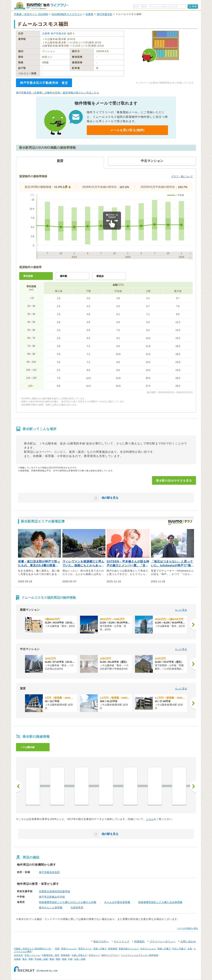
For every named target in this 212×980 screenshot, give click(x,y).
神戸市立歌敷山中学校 (52, 897)
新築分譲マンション (129, 949)
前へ (19, 786)
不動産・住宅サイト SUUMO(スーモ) (33, 949)
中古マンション (148, 949)
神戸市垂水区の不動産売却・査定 (44, 83)
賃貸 (57, 949)
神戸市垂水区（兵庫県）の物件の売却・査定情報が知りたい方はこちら (58, 93)
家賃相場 (113, 949)
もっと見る (181, 610)
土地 (190, 949)
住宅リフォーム (32, 955)
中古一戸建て (179, 949)
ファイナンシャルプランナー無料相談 (139, 955)
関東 (31, 959)
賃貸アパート (85, 949)
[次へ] (193, 625)
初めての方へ (101, 941)
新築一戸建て (164, 949)
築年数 (64, 276)
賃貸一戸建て (100, 949)
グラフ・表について (182, 176)
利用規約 (139, 941)
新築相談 (65, 955)
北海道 (17, 959)
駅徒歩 (100, 276)
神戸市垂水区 (105, 14)
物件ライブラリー (110, 955)
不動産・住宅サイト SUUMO (31, 14)
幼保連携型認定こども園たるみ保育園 (160, 902)
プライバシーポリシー (163, 941)
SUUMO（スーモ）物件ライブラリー (41, 6)
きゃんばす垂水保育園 (117, 902)
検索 (194, 6)
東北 (25, 959)
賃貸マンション (69, 949)
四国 (64, 959)
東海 (52, 959)
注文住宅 (18, 955)
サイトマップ (122, 941)
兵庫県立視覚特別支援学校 (55, 891)
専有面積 (28, 276)
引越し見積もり (79, 955)
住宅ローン (94, 955)
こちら (150, 819)
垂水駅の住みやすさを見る (174, 481)
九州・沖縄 (80, 959)
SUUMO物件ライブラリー (67, 14)
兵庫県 (89, 14)
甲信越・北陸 (41, 959)
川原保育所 (77, 908)
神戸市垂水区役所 (49, 872)
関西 (58, 959)
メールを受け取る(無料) (127, 130)
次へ (193, 786)
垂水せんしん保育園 (51, 908)
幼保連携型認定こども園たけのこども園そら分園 (68, 902)
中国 (70, 959)
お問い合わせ (188, 941)
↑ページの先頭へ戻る (187, 928)
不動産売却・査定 (51, 955)
